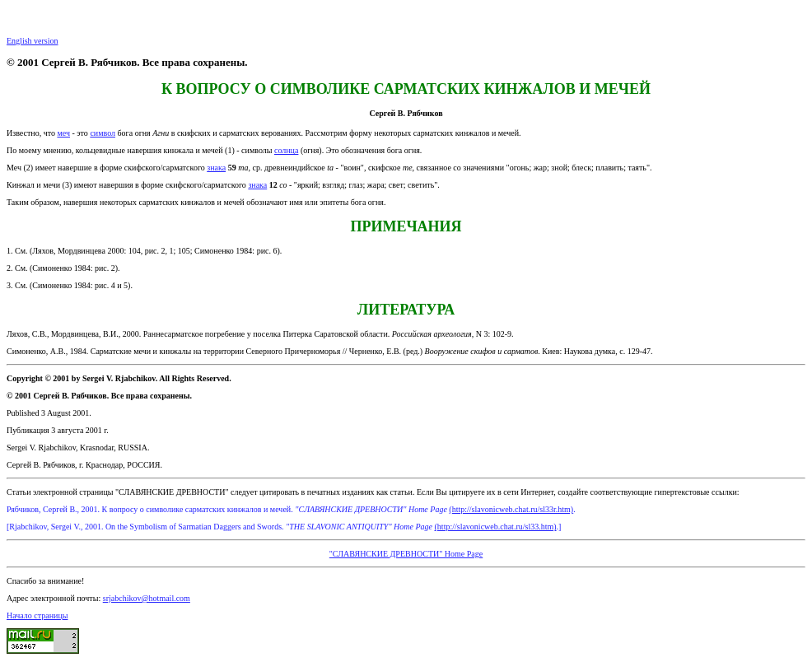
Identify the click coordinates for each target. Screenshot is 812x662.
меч (63, 133)
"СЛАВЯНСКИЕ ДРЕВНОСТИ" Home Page (406, 554)
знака (216, 168)
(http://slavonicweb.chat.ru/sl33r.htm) (511, 509)
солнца (286, 150)
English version (33, 41)
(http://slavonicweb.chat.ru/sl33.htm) (496, 527)
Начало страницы (37, 615)
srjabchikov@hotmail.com (147, 598)
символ (103, 133)
